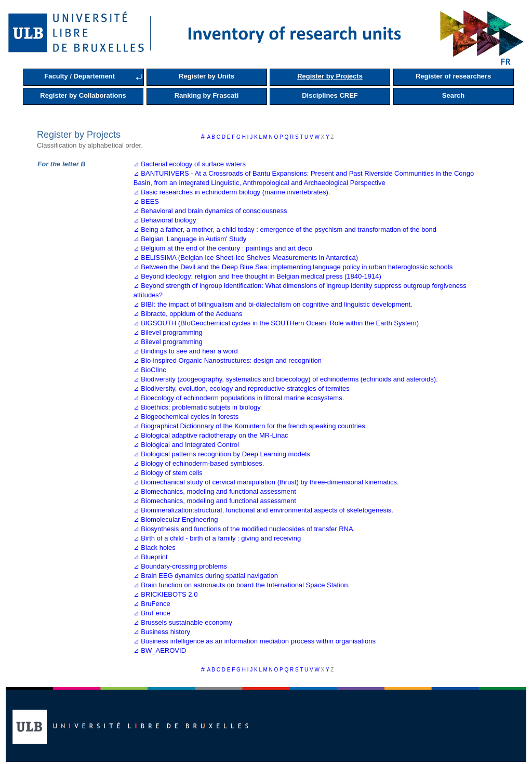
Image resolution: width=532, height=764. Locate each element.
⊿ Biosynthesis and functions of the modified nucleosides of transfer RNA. (244, 529)
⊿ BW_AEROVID (160, 650)
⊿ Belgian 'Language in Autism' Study (190, 239)
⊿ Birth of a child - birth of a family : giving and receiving (217, 538)
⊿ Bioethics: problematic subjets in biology (197, 407)
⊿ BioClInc (150, 370)
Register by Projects (330, 76)
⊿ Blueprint (151, 557)
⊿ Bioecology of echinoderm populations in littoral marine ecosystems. (239, 398)
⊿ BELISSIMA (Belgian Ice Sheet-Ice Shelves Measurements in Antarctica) (246, 258)
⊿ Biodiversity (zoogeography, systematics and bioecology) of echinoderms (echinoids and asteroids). (286, 379)
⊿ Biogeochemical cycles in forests (186, 417)
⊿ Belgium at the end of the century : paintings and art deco (223, 248)
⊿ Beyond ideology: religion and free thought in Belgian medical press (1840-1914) (257, 276)
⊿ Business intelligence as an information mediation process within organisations (255, 641)
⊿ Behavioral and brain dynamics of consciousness (210, 211)
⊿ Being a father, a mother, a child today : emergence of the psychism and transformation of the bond (285, 229)
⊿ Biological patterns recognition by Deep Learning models (222, 454)
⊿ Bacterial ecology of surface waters (190, 164)
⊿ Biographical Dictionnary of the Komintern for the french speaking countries (249, 426)
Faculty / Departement (79, 76)
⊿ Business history (162, 632)
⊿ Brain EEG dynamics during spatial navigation (206, 576)
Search (453, 95)
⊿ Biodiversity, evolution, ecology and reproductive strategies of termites (242, 388)
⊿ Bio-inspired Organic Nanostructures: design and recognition (228, 360)
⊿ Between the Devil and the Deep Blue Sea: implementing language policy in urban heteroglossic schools (293, 267)
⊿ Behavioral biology (165, 220)
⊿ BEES (146, 201)
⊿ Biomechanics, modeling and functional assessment (215, 491)
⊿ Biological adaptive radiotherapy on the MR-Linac (211, 435)
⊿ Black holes (155, 548)
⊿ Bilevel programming (168, 332)
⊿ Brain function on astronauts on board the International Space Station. (242, 585)
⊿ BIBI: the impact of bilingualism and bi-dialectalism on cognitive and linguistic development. (273, 304)
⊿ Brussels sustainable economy (183, 622)
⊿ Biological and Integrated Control (186, 445)
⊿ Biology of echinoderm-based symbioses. (199, 463)
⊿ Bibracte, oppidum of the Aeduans (188, 314)
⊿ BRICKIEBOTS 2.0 (166, 594)
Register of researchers (453, 76)
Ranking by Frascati (207, 95)
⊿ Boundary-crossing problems (180, 566)
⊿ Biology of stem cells (168, 473)
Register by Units (207, 76)
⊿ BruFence (152, 604)
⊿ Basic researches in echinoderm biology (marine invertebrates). (232, 192)
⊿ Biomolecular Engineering (176, 519)
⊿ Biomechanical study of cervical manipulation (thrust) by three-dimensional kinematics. (266, 482)
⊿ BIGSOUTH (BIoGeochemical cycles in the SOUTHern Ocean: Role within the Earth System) (276, 323)
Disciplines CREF (330, 95)
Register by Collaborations (83, 95)
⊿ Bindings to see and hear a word (186, 351)
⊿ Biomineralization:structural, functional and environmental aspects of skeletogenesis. (263, 510)
